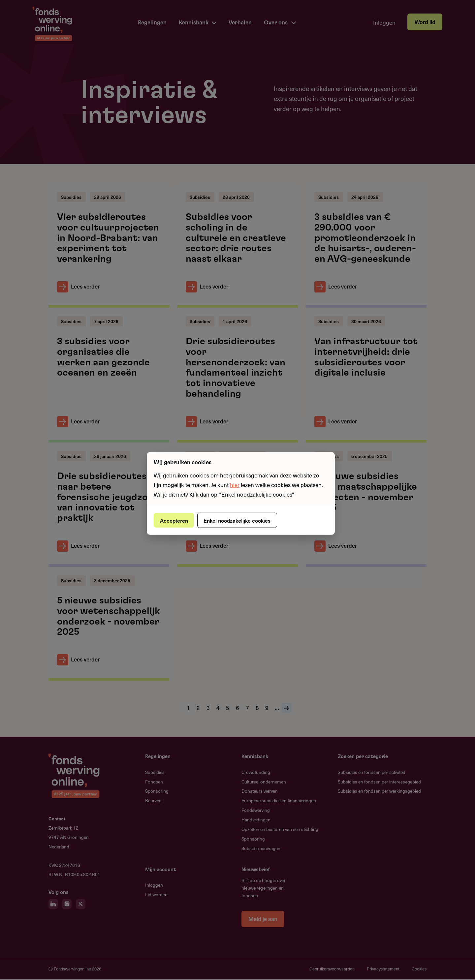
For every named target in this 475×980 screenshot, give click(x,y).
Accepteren (175, 520)
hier (235, 484)
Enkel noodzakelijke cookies (240, 520)
